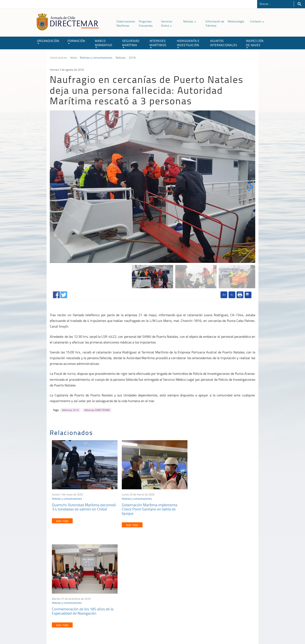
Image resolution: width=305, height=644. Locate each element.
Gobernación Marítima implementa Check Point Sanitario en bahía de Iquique (148, 508)
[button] (250, 187)
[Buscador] (275, 4)
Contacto (257, 21)
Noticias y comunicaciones (96, 58)
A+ (224, 295)
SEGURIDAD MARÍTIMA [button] (131, 43)
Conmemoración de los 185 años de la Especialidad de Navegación (220, 506)
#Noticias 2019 (70, 410)
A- (232, 295)
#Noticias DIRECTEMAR (97, 410)
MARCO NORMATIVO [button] (104, 43)
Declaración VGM (223, 594)
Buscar (299, 4)
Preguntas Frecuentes (146, 23)
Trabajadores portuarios (227, 588)
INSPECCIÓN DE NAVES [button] (255, 43)
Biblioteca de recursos (106, 631)
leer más (62, 520)
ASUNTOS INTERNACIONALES (224, 43)
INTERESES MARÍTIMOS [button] (158, 43)
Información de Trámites (215, 23)
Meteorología (236, 21)
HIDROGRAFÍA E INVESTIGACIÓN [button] (188, 43)
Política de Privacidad (77, 631)
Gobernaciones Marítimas (126, 23)
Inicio (73, 58)
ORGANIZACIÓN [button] (48, 41)
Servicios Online (167, 23)
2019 (132, 58)
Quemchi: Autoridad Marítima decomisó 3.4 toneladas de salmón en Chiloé (84, 506)
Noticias (190, 21)
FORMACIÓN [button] (76, 41)
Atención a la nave (224, 583)
